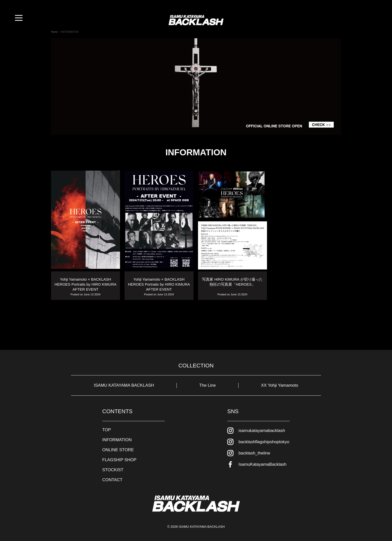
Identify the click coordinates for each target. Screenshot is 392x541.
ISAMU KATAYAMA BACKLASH (124, 385)
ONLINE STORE (118, 450)
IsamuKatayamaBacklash (262, 464)
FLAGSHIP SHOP (119, 460)
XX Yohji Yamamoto (280, 385)
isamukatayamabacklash (262, 431)
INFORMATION (117, 440)
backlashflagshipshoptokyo (264, 442)
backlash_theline (254, 453)
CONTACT (112, 480)
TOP (107, 430)
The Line (207, 385)
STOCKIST (113, 470)
